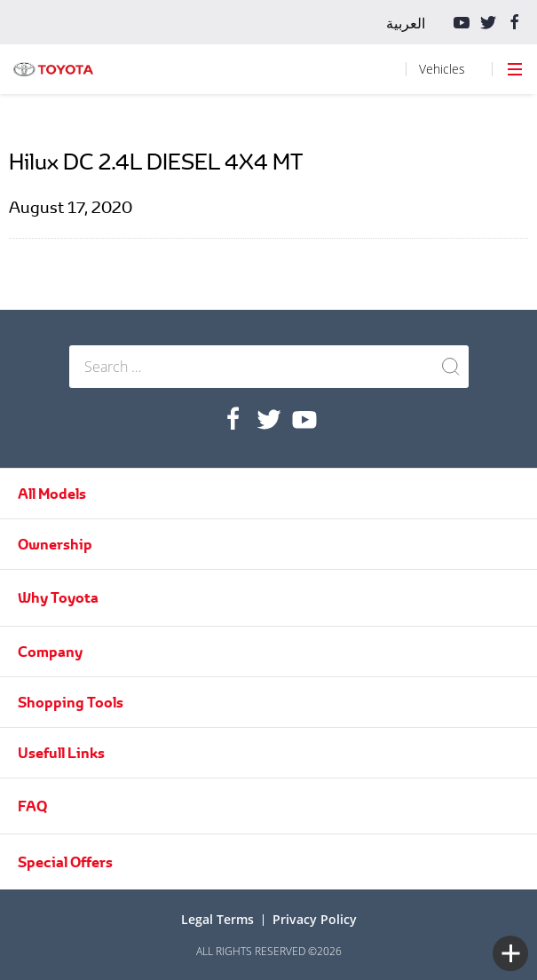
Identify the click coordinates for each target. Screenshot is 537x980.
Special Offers (65, 862)
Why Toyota (58, 597)
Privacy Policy (315, 919)
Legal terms (217, 919)
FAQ (32, 806)
